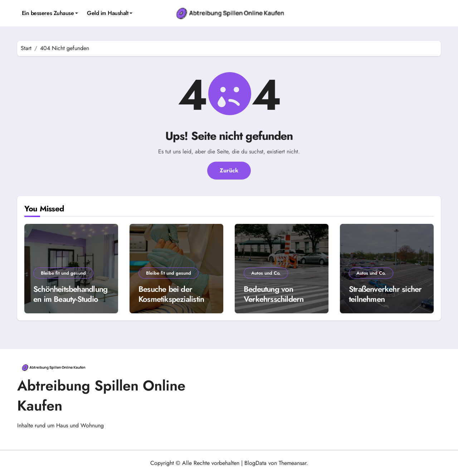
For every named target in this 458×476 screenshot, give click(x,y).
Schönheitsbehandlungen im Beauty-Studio (70, 294)
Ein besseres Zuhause (50, 13)
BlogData (255, 463)
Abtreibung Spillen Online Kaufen (101, 396)
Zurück (229, 170)
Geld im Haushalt (110, 13)
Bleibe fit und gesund (63, 273)
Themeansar (293, 463)
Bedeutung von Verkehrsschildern (274, 294)
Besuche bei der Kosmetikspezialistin (171, 294)
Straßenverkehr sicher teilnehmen (385, 294)
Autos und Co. (266, 273)
